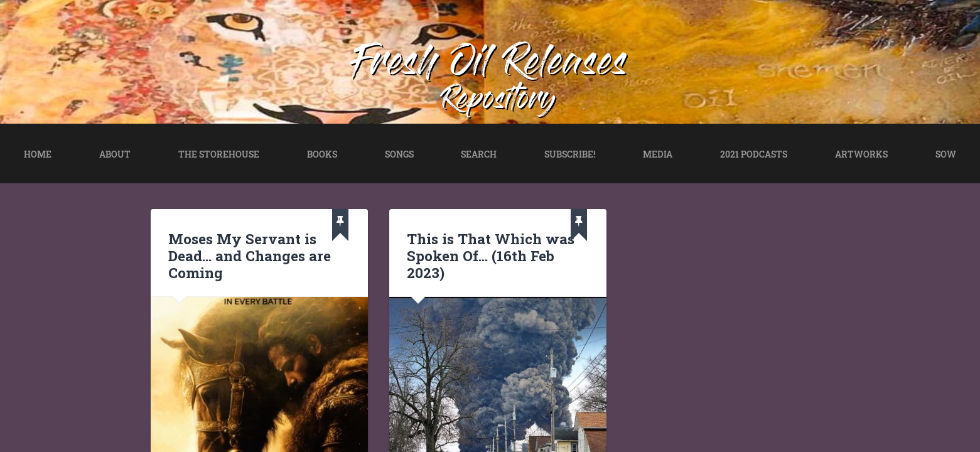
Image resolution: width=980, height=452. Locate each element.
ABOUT (115, 154)
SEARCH (479, 154)
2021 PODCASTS (754, 154)
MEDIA (658, 154)
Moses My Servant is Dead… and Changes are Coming (250, 256)
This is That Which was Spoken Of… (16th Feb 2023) (491, 256)
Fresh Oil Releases (490, 65)
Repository (499, 102)
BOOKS (322, 154)
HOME (38, 154)
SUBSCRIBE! (570, 154)
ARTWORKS (861, 154)
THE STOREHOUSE (219, 154)
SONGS (399, 154)
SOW (946, 154)
